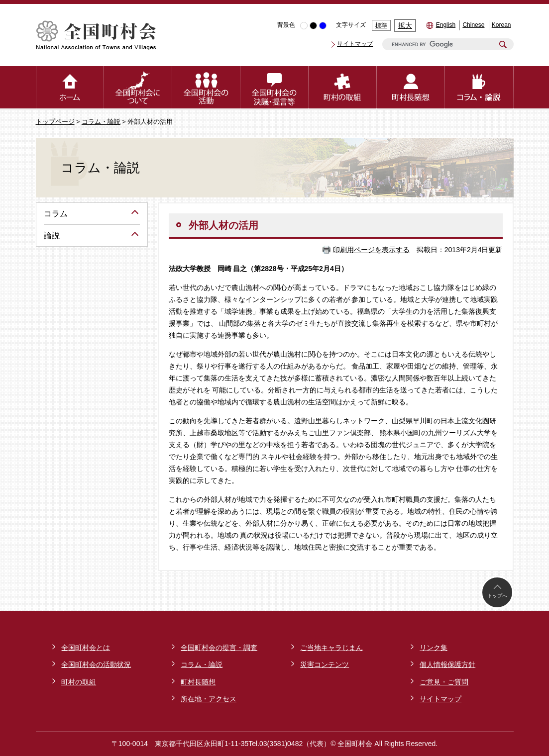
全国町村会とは (86, 648)
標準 (381, 25)
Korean (501, 25)
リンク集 (434, 648)
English (446, 25)
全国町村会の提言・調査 (219, 648)
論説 (52, 236)
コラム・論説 (101, 122)
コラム (56, 214)
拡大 (405, 25)
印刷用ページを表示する (371, 250)
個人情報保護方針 (447, 664)
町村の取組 (79, 682)
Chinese (473, 25)
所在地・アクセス (209, 699)
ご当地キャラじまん (331, 648)
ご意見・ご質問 (444, 682)
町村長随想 (198, 682)
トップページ (55, 122)
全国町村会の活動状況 (96, 664)
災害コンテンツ (325, 664)
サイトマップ (355, 44)
